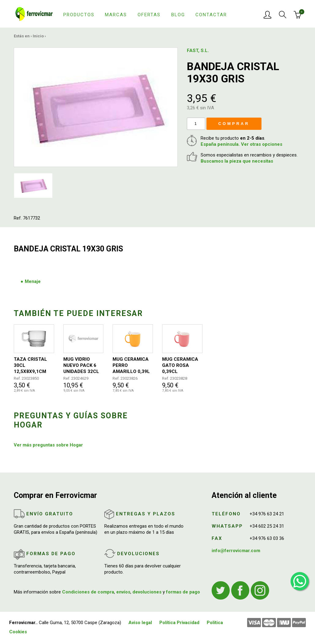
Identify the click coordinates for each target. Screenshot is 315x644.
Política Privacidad (179, 623)
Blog (178, 15)
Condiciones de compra (88, 592)
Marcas (116, 15)
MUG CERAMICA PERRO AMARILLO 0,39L (131, 365)
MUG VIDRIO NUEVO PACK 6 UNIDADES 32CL (81, 365)
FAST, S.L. (198, 51)
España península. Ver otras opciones (241, 144)
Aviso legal (140, 623)
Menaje (33, 281)
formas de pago (183, 592)
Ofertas (149, 15)
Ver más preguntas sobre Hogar (48, 445)
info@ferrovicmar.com (236, 551)
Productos (79, 15)
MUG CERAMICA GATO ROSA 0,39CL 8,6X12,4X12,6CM (182, 365)
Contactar (211, 15)
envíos (123, 592)
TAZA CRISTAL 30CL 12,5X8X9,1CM (30, 365)
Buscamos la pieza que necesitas (237, 161)
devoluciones (147, 592)
